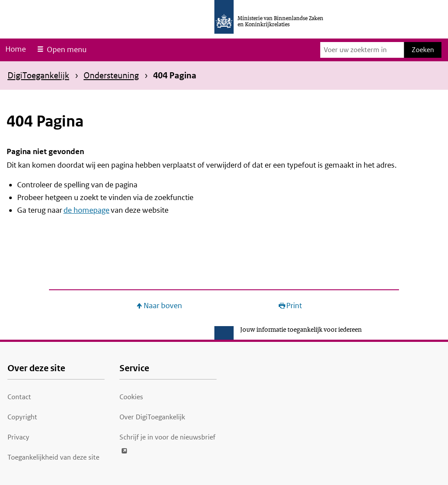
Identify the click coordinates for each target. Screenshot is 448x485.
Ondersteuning (111, 75)
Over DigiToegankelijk (152, 417)
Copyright (22, 417)
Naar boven (163, 306)
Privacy (18, 437)
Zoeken (423, 50)
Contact (19, 397)
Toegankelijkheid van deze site (53, 457)
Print (294, 306)
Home (16, 49)
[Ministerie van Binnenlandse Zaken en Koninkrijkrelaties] (224, 17)
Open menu (67, 49)
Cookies (131, 397)
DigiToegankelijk (38, 75)
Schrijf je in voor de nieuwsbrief (167, 436)
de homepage (86, 210)
